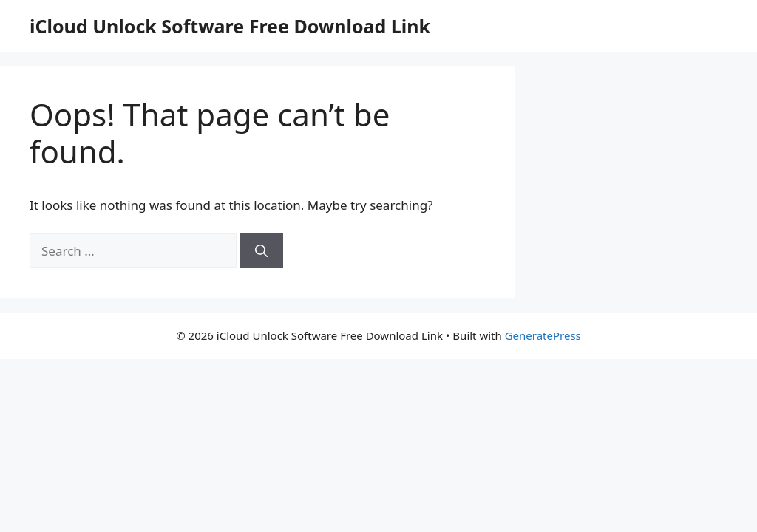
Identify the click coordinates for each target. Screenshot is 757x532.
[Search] (261, 251)
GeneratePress (543, 335)
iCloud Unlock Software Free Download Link (230, 26)
